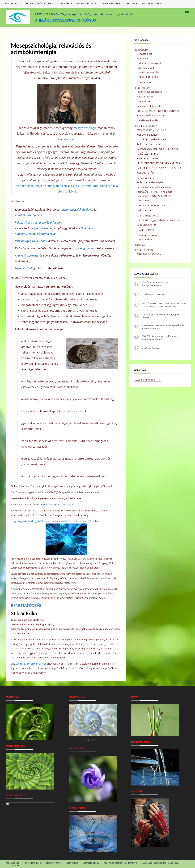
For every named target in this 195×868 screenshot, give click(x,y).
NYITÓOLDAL (11, 3)
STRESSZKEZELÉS (84, 3)
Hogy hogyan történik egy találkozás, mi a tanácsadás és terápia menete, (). (56, 521)
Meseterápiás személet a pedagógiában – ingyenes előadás (163, 327)
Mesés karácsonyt (151, 348)
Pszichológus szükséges (149, 92)
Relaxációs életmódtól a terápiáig (154, 187)
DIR (113, 133)
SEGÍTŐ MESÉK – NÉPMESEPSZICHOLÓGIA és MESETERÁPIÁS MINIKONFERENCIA (164, 305)
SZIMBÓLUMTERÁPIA (110, 3)
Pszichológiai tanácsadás (31, 241)
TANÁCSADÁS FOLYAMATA (151, 116)
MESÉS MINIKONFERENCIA (155, 294)
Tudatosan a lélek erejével (150, 182)
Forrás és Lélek (145, 82)
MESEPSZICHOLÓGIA (59, 3)
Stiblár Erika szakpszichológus (65, 20)
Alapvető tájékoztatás (29, 255)
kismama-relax (47, 234)
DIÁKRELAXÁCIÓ (145, 230)
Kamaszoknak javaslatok (150, 106)
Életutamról (17, 664)
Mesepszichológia (26, 268)
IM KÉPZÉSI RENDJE (147, 154)
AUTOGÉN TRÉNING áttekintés (155, 196)
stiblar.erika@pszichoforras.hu (59, 504)
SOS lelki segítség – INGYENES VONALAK (158, 111)
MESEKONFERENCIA (148, 135)
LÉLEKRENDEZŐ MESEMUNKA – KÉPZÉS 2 (159, 163)
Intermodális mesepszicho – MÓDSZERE (158, 149)
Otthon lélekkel (145, 239)
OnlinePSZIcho (144, 101)
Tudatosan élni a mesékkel (151, 144)
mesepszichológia (85, 128)
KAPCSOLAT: (18, 504)
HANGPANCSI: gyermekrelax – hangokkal (158, 220)
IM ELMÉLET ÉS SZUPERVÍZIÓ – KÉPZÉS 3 (159, 168)
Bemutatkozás (144, 54)
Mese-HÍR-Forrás (151, 3)
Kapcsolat (133, 3)
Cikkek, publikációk (148, 77)
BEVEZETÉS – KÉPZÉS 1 (149, 158)
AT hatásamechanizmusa (152, 205)
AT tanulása (145, 210)
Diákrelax (87, 228)
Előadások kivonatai (149, 72)
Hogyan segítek (145, 97)
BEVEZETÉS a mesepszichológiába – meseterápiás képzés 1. (160, 338)
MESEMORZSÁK (145, 173)
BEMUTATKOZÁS (26, 605)
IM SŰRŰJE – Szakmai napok (152, 139)
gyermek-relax (43, 228)
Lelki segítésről (33, 3)
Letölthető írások (146, 68)
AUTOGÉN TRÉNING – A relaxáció (155, 192)
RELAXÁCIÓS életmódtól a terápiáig (121, 863)
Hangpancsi (66, 139)
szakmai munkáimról (35, 664)
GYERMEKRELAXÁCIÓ (148, 216)
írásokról (68, 664)
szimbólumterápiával (28, 215)
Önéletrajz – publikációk (149, 63)
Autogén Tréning (25, 234)
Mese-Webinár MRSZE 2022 (151, 130)
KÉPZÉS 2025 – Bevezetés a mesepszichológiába (155, 284)
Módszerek (143, 58)
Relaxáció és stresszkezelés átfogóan (38, 222)
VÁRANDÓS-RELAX (147, 225)
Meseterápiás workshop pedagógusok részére (161, 316)
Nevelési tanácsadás (147, 120)
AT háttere (144, 200)
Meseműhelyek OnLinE (149, 254)
